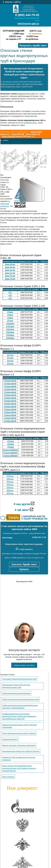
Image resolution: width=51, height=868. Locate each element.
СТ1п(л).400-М (10, 392)
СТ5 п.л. (10, 488)
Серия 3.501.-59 (18, 134)
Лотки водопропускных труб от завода (19, 733)
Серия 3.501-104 (8, 136)
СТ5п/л (10, 315)
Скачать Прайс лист (24, 564)
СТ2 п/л (10, 358)
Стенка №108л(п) (11, 450)
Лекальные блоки (10, 739)
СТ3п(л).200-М (10, 409)
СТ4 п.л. (10, 485)
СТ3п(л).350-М (10, 418)
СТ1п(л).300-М (10, 386)
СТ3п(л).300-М (10, 415)
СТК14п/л (10, 335)
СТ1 (10, 293)
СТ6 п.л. (10, 490)
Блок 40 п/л (10, 270)
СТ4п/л (10, 312)
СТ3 (10, 298)
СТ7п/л (10, 321)
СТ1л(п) (11, 441)
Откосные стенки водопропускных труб (19, 679)
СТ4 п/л (10, 364)
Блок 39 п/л (10, 267)
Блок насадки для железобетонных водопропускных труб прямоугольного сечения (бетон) (19, 768)
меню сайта (12, 2)
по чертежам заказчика (5, 204)
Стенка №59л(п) (11, 456)
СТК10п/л (10, 324)
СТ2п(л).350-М (10, 404)
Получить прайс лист (33, 46)
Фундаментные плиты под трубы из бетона (21, 751)
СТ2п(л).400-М (10, 407)
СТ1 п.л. (10, 476)
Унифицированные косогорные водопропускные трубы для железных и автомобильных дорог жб (19, 716)
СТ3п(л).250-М (10, 412)
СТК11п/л (10, 326)
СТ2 (10, 295)
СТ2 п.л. (10, 479)
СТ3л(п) (11, 447)
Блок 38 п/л (10, 264)
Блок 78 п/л (10, 276)
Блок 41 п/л (10, 273)
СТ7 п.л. (10, 493)
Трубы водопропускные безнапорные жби (20, 699)
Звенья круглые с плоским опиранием (19, 745)
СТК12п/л (10, 329)
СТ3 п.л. (10, 482)
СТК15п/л (10, 338)
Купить (24, 569)
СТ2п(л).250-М (10, 398)
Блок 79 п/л (10, 279)
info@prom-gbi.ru (28, 24)
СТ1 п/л (10, 355)
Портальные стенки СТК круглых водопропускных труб (16, 686)
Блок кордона (8, 777)
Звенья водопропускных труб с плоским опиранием (20, 726)
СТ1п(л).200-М (10, 381)
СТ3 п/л (10, 361)
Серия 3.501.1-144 (33, 134)
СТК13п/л (10, 332)
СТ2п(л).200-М (10, 395)
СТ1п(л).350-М (10, 389)
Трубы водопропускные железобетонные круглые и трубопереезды (20, 707)
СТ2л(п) (11, 444)
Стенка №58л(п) (11, 453)
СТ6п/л (10, 318)
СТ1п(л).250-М (10, 384)
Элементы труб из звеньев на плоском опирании (19, 759)
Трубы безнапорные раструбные (16, 693)
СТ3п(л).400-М (10, 421)
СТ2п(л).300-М (10, 401)
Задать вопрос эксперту (24, 665)
